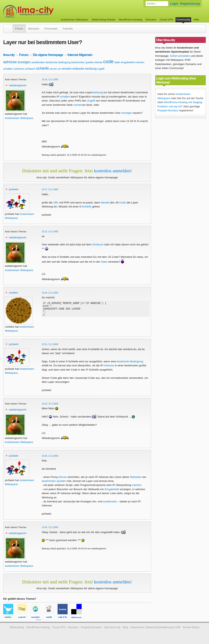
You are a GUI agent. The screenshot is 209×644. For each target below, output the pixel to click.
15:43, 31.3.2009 (50, 527)
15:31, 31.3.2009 (50, 344)
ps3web (14, 189)
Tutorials (68, 29)
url (59, 69)
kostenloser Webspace (75, 20)
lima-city (9, 55)
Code (123, 203)
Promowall (51, 29)
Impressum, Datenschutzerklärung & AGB (155, 627)
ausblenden (38, 62)
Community (183, 20)
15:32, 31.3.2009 (50, 404)
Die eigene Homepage (48, 55)
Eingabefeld (112, 489)
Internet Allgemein (80, 55)
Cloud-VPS (166, 20)
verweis (66, 69)
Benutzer (34, 29)
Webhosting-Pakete (103, 20)
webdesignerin (18, 85)
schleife (43, 68)
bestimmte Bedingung (130, 361)
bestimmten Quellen (54, 481)
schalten (8, 69)
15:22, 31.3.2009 (50, 232)
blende (99, 62)
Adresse (109, 365)
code (109, 61)
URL (56, 203)
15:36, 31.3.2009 (50, 456)
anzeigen (24, 62)
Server (63, 477)
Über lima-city (112, 627)
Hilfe (196, 20)
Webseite (135, 477)
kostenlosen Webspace (19, 118)
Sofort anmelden (180, 56)
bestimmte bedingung (58, 62)
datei (117, 62)
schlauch (30, 69)
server (53, 69)
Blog (125, 627)
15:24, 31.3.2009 (50, 293)
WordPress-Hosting (131, 20)
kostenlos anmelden (112, 171)
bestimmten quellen (83, 62)
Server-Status (191, 627)
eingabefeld (127, 62)
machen (140, 62)
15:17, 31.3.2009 (50, 189)
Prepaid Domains (168, 110)
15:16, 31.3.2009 (50, 79)
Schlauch (98, 244)
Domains (151, 20)
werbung (91, 69)
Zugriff (91, 101)
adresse (10, 62)
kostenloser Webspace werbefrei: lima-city (43, 12)
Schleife (86, 207)
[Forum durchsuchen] (157, 4)
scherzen (19, 69)
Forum (19, 29)
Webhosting (17, 627)
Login (174, 4)
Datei (104, 262)
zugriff (101, 69)
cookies (13, 293)
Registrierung (190, 4)
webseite (78, 69)
